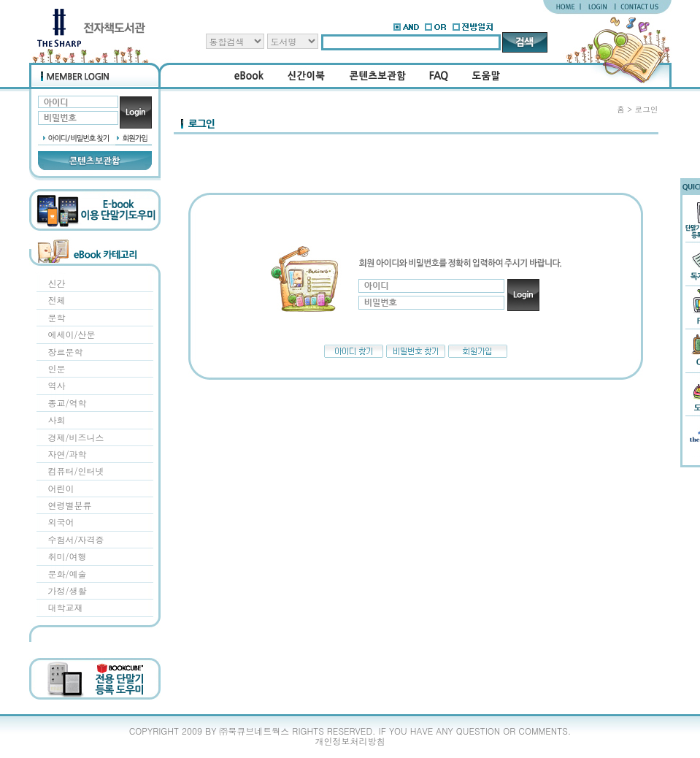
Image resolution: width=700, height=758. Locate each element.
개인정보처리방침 (350, 741)
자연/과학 (68, 454)
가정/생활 (68, 590)
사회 (57, 420)
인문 (57, 368)
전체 (57, 300)
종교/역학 (68, 403)
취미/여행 (68, 556)
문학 (57, 317)
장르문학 (66, 352)
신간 (57, 283)
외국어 (61, 522)
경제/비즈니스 (76, 437)
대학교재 (66, 607)
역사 (57, 385)
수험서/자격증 (76, 539)
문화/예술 (68, 574)
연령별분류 (70, 505)
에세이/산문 (72, 334)
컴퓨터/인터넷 (76, 471)
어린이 (61, 488)
